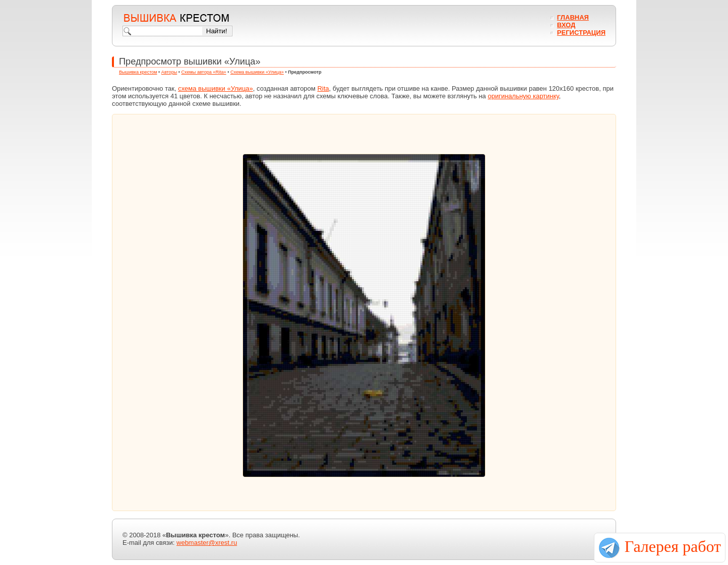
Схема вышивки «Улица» (257, 72)
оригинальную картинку (523, 96)
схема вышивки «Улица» (216, 88)
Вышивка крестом (138, 72)
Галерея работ (673, 546)
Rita (323, 88)
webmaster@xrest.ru (207, 543)
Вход (566, 25)
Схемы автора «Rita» (204, 72)
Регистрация (581, 33)
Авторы (169, 72)
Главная (573, 17)
